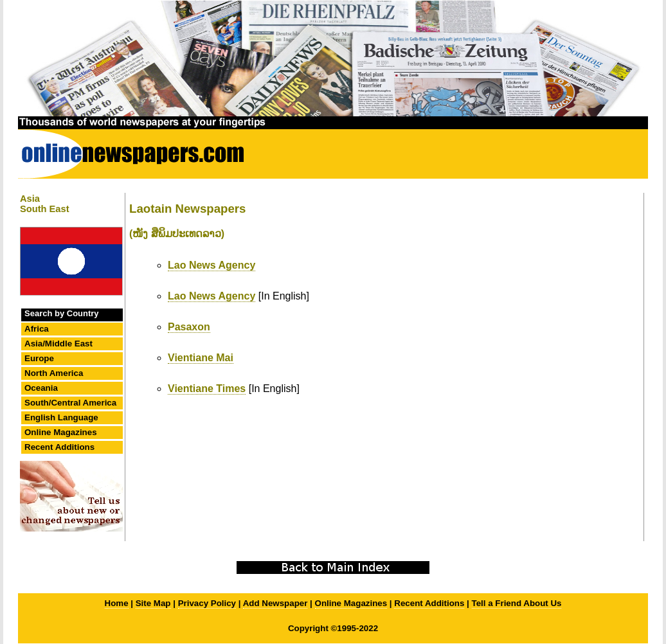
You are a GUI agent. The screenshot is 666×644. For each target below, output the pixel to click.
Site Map (153, 603)
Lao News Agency (212, 265)
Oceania (41, 388)
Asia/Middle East (59, 344)
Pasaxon (189, 327)
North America (54, 373)
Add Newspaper (275, 603)
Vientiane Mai (201, 358)
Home (117, 603)
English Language (61, 417)
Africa (37, 329)
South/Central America (70, 403)
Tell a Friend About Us (517, 603)
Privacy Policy (207, 603)
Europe (39, 358)
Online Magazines (61, 432)
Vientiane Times (207, 389)
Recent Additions (59, 447)
